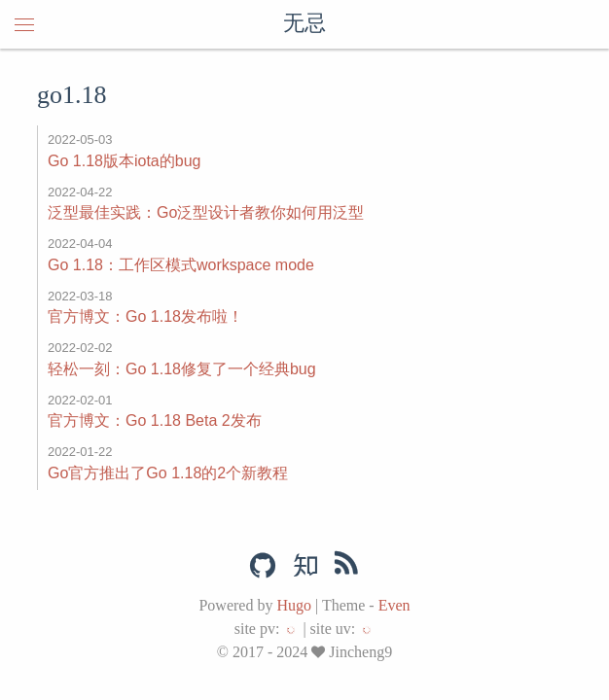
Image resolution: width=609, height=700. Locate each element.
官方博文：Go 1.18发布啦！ (145, 316)
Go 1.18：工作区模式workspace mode (181, 265)
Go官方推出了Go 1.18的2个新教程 (168, 473)
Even (394, 605)
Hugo (294, 605)
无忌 (304, 24)
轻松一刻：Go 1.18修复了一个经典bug (182, 369)
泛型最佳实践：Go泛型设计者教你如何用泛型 (206, 212)
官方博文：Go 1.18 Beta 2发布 (155, 420)
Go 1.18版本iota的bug (124, 161)
